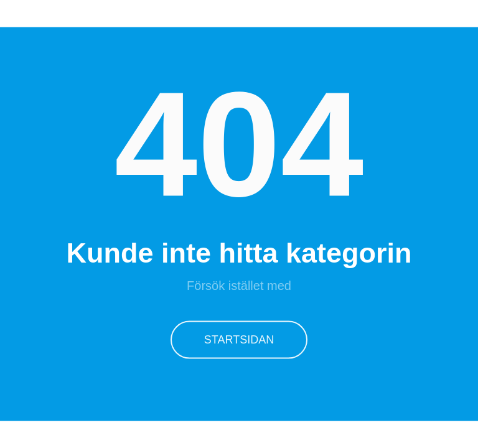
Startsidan (239, 338)
